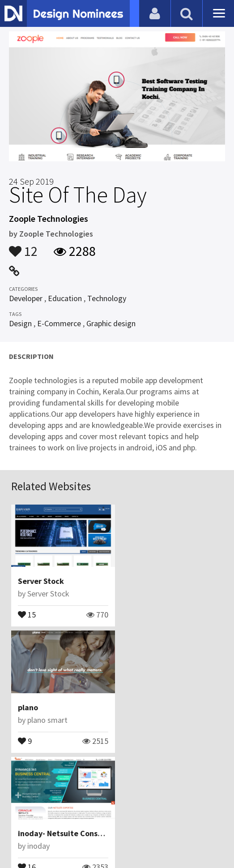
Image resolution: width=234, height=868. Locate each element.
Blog (35, 816)
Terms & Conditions (173, 816)
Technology (107, 298)
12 (23, 247)
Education (65, 298)
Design (20, 323)
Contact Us (68, 816)
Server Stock (41, 581)
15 (27, 614)
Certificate (112, 816)
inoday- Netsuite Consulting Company (86, 707)
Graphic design (111, 323)
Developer (26, 298)
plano (136, 581)
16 (27, 740)
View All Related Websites (117, 778)
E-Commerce (59, 323)
